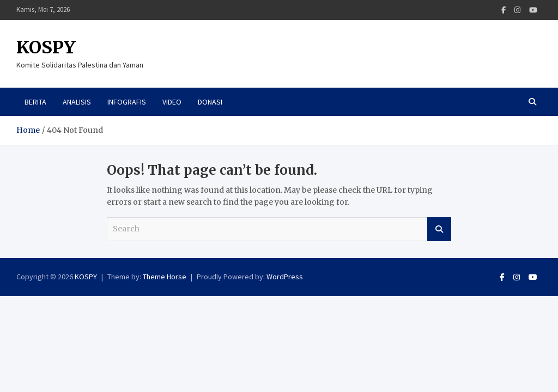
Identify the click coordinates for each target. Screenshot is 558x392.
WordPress (285, 277)
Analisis (77, 102)
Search (439, 229)
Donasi (210, 102)
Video (172, 102)
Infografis (127, 102)
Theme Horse (165, 277)
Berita (35, 102)
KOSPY (46, 47)
